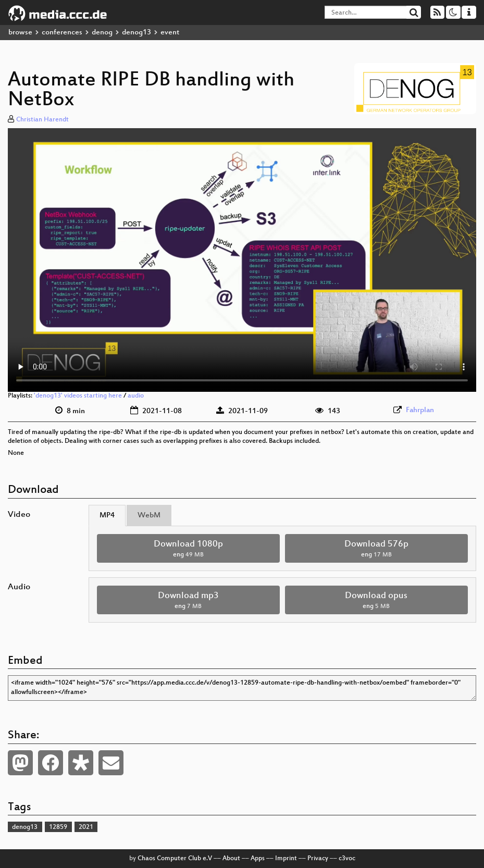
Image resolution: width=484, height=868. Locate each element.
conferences (62, 33)
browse (20, 33)
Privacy (318, 859)
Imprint (286, 859)
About (231, 859)
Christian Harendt (42, 120)
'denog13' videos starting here (78, 396)
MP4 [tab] (107, 516)
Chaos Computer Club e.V (175, 859)
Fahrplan (420, 410)
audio (136, 396)
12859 (58, 827)
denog (102, 33)
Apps (258, 859)
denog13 (136, 33)
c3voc (347, 859)
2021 (86, 827)
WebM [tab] (149, 516)
